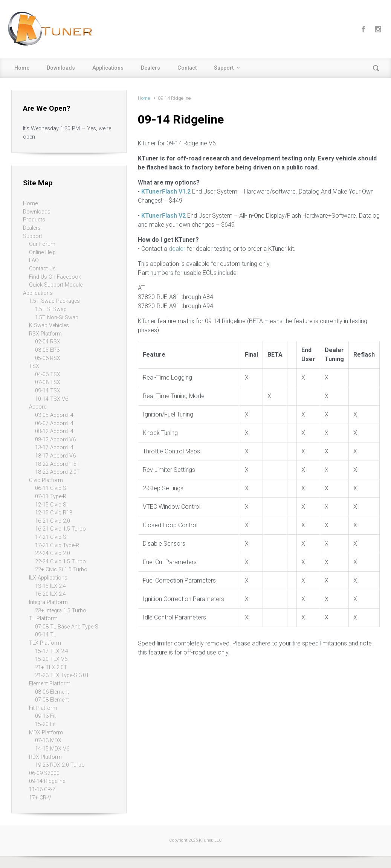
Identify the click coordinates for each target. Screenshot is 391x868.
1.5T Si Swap (51, 309)
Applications (108, 68)
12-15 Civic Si (51, 505)
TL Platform (43, 619)
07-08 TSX (48, 382)
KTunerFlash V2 (163, 216)
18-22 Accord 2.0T (57, 472)
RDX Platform (45, 757)
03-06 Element (52, 692)
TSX (34, 366)
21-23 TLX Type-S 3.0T (62, 675)
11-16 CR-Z (42, 789)
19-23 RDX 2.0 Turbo (60, 765)
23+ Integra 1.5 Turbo (61, 611)
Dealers (150, 68)
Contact (187, 68)
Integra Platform (48, 602)
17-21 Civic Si (51, 537)
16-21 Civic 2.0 (53, 521)
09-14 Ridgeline (47, 781)
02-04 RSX (48, 342)
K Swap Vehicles (49, 326)
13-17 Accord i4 (54, 448)
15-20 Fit (45, 724)
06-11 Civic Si (51, 488)
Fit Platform (43, 708)
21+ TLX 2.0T (51, 667)
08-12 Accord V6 (55, 440)
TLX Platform (45, 643)
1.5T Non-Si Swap (57, 318)
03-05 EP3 (47, 350)
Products (34, 220)
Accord (38, 407)
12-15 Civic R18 (54, 513)
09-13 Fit (45, 716)
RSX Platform (45, 334)
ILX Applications (48, 578)
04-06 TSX (48, 375)
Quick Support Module (56, 285)
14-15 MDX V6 (52, 749)
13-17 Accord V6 (55, 456)
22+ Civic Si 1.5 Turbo (61, 570)
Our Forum (42, 244)
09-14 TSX (48, 391)
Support (224, 68)
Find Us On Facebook (55, 277)
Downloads (61, 68)
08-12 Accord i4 (54, 431)
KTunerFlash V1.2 (166, 191)
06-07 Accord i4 (54, 423)
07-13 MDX (48, 741)
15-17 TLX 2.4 (52, 651)
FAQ (34, 260)
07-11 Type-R (51, 497)
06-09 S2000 (44, 773)
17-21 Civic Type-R (57, 545)
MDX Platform (46, 733)
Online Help (42, 252)
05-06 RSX (48, 358)
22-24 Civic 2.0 (53, 553)
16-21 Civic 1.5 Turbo (60, 529)
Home (22, 68)
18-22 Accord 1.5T (57, 464)
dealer (177, 249)
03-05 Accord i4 (54, 415)
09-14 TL (46, 635)
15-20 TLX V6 (51, 659)
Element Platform (50, 684)
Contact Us (42, 269)
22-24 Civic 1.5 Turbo (60, 562)
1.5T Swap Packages (54, 301)
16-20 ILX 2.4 (50, 594)
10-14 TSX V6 (52, 399)
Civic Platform (46, 480)
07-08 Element (52, 700)
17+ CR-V (40, 798)
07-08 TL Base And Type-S (67, 627)
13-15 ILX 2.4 (50, 586)
